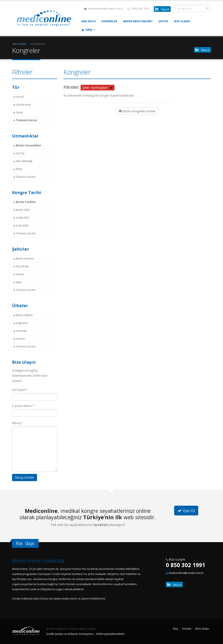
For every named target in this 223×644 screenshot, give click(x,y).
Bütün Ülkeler (24, 315)
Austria (20, 339)
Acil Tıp (20, 153)
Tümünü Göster (27, 120)
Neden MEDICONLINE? (138, 21)
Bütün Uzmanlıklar (29, 145)
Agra (19, 282)
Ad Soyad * (20, 390)
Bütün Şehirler (25, 259)
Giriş (87, 30)
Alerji (19, 169)
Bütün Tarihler (26, 202)
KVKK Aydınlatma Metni (110, 634)
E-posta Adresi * (23, 406)
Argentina (22, 323)
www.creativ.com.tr (66, 599)
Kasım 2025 (23, 210)
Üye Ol (186, 511)
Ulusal (20, 97)
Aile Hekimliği (24, 161)
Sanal (19, 112)
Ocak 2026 (22, 226)
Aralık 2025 (23, 218)
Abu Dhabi (22, 266)
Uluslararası (23, 105)
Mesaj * (18, 423)
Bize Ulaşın (182, 21)
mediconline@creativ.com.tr (103, 9)
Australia (21, 331)
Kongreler (109, 21)
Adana (20, 274)
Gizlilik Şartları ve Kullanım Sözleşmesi (70, 634)
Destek (163, 21)
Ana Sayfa (89, 21)
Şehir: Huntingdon (97, 87)
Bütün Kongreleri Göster (137, 111)
